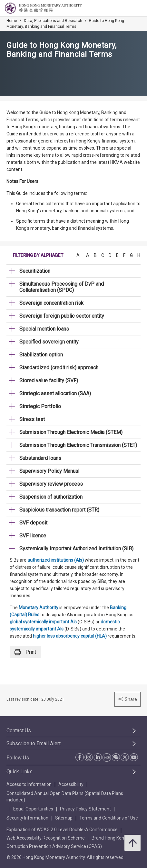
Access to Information (29, 784)
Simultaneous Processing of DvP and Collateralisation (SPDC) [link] (62, 287)
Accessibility (71, 784)
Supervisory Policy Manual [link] (49, 471)
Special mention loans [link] (44, 329)
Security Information (27, 818)
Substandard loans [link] (40, 458)
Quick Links (20, 772)
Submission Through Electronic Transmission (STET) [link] (78, 445)
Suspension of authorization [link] (51, 497)
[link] (126, 8)
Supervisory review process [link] (51, 484)
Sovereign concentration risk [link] (51, 303)
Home (12, 21)
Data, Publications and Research (53, 21)
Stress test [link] (32, 419)
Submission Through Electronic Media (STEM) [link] (71, 432)
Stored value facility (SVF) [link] (49, 381)
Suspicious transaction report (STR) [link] (59, 510)
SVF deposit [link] (33, 523)
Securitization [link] (35, 271)
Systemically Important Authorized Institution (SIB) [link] (76, 549)
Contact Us (19, 730)
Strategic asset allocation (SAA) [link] (55, 393)
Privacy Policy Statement (85, 809)
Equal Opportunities (33, 809)
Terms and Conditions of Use (109, 818)
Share (127, 699)
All (79, 255)
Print (25, 652)
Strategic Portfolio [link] (40, 406)
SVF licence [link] (33, 536)
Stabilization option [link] (41, 355)
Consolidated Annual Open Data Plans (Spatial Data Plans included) (65, 797)
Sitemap (64, 818)
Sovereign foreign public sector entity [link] (62, 316)
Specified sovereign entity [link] (49, 342)
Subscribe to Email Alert (34, 743)
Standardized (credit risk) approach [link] (59, 368)
